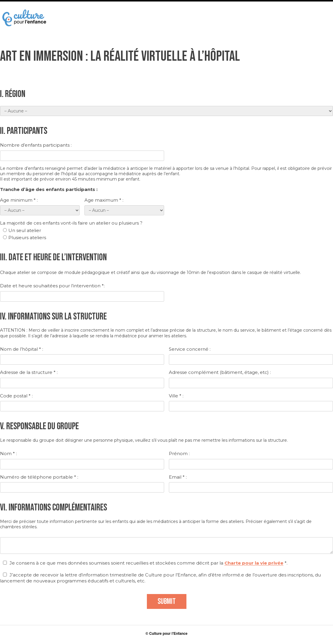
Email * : (178, 477)
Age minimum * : (19, 200)
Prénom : (179, 453)
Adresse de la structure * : (29, 372)
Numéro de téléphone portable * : (39, 477)
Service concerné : (190, 349)
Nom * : (8, 453)
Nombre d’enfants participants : (36, 145)
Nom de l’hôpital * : (22, 349)
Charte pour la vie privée (254, 563)
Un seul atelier (22, 230)
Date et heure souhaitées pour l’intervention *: (52, 286)
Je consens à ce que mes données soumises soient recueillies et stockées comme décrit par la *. (145, 563)
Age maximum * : (104, 200)
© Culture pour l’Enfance (167, 634)
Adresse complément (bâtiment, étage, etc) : (220, 372)
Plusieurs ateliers (25, 238)
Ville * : (176, 396)
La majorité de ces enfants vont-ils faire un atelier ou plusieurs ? (71, 223)
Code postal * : (16, 396)
